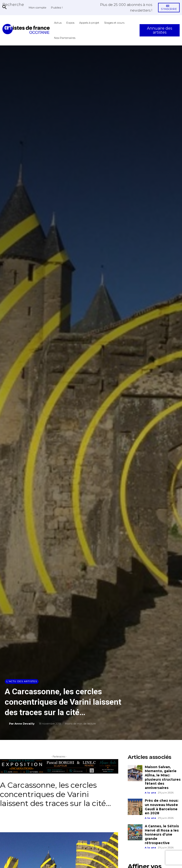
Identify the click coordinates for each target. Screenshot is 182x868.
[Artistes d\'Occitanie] (27, 29)
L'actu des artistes (22, 681)
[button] (13, 4)
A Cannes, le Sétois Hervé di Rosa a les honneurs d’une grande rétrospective (163, 830)
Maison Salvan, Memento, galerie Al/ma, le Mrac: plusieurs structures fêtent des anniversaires (162, 777)
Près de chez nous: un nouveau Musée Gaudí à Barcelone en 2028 (163, 806)
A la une (150, 791)
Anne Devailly (25, 724)
